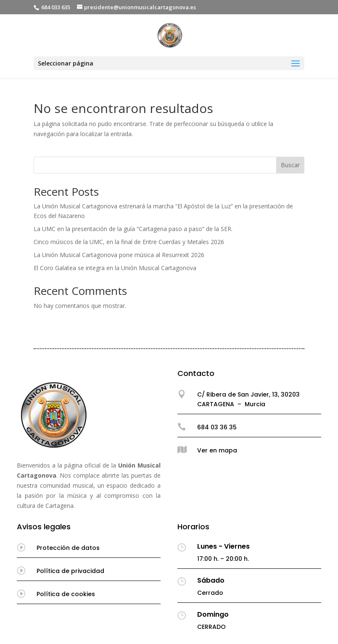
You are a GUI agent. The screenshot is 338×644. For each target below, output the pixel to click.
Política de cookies (66, 594)
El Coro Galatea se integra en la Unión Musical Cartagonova (115, 268)
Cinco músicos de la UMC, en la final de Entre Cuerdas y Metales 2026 (129, 242)
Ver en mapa (217, 450)
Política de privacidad (70, 571)
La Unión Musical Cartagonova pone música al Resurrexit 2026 (119, 255)
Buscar (290, 165)
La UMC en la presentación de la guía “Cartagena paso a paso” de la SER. (133, 229)
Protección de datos (68, 548)
